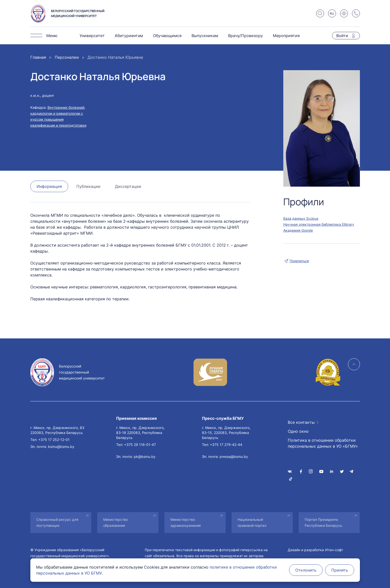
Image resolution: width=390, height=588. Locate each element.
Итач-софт (334, 550)
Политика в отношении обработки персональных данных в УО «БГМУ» (323, 443)
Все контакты (301, 422)
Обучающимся (167, 36)
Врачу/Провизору (245, 36)
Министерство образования (116, 522)
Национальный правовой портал (252, 522)
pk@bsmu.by (145, 456)
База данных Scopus (301, 218)
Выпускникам (205, 36)
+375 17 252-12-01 (54, 440)
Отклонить (306, 570)
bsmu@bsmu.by (61, 447)
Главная (38, 57)
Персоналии (67, 57)
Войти (342, 36)
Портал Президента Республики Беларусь (323, 522)
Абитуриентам (129, 36)
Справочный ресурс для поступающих (57, 522)
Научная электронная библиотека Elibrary (319, 224)
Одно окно (298, 431)
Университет (92, 36)
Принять (340, 570)
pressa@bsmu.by (234, 456)
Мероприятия (286, 36)
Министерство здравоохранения (186, 522)
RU (332, 14)
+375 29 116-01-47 (140, 445)
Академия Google (298, 230)
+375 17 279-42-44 (226, 445)
